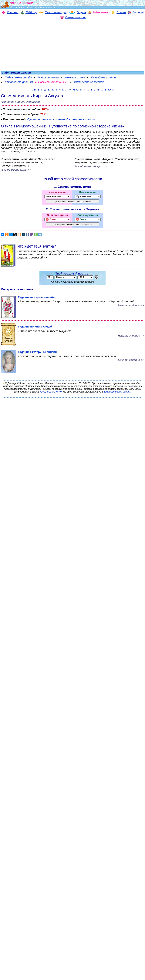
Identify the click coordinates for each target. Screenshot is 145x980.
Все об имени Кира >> (16, 170)
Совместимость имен (53, 82)
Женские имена (75, 77)
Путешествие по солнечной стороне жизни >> (61, 119)
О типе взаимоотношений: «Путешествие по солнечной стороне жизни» (62, 126)
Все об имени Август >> (91, 166)
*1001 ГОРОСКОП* (51, 392)
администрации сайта (117, 392)
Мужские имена (48, 77)
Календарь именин (103, 77)
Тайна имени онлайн (19, 77)
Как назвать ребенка (19, 82)
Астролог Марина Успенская (20, 102)
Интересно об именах (89, 82)
